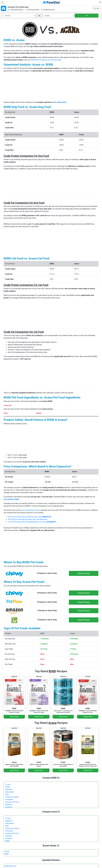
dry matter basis (60, 102)
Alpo (7, 794)
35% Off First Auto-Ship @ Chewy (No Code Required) (27, 519)
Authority (9, 805)
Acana (8, 787)
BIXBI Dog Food (10, 866)
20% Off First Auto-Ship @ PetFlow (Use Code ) (30, 517)
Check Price (14, 717)
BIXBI (7, 841)
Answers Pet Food (12, 802)
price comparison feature (31, 510)
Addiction (9, 789)
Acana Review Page (54, 60)
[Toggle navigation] (2, 2)
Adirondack (10, 792)
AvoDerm (9, 807)
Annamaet (9, 799)
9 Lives (8, 784)
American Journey (12, 797)
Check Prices (84, 573)
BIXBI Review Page (37, 60)
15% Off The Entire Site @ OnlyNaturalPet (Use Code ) (32, 522)
